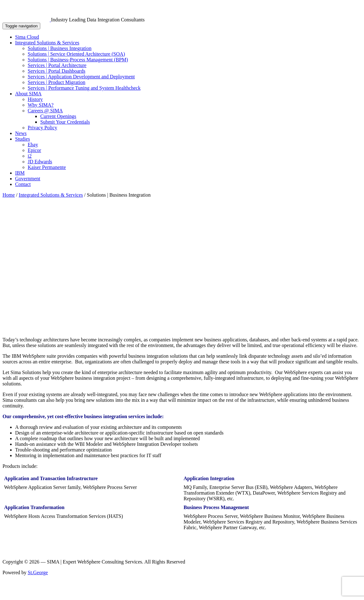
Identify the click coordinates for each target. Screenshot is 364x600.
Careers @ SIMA (45, 111)
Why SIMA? (41, 105)
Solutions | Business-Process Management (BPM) (78, 60)
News (21, 133)
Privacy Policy (42, 128)
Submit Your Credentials (65, 122)
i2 (30, 156)
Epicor (34, 150)
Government (28, 179)
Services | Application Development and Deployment (81, 77)
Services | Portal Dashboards (56, 71)
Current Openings (58, 116)
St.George (38, 572)
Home (9, 195)
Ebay (33, 145)
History (35, 99)
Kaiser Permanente (47, 167)
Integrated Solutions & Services (47, 43)
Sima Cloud (27, 37)
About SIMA (28, 94)
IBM (20, 173)
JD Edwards (40, 162)
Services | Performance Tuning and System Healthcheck (84, 88)
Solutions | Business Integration (60, 48)
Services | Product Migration (56, 82)
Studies (22, 139)
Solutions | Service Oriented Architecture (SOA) (76, 54)
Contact (23, 184)
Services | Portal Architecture (57, 65)
